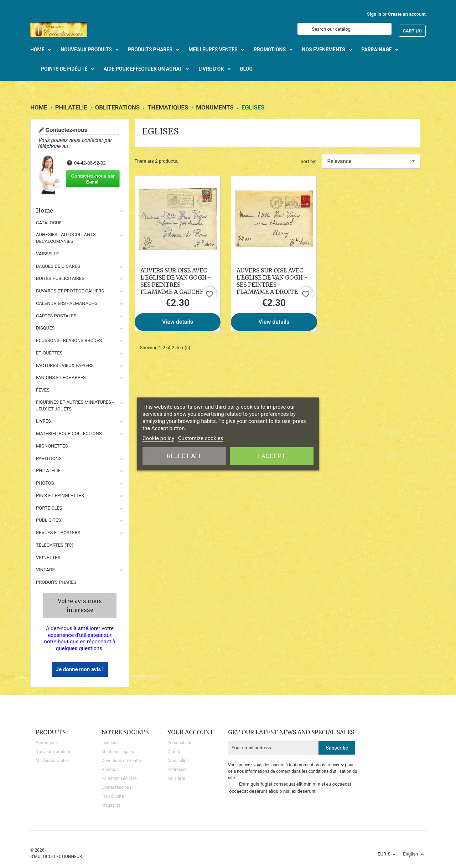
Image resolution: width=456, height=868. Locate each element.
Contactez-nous (116, 787)
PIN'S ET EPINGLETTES (60, 496)
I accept (272, 456)
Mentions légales (118, 752)
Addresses (178, 770)
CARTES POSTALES (56, 316)
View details (178, 322)
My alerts (176, 778)
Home (80, 210)
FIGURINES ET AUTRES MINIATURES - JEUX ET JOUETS (75, 405)
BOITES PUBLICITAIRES (60, 278)
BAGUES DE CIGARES (58, 266)
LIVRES (43, 421)
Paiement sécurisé (119, 778)
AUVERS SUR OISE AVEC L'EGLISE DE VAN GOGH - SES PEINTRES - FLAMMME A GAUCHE (176, 281)
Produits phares (56, 582)
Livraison (110, 743)
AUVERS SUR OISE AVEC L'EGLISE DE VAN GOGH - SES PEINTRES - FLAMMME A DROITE (272, 281)
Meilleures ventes (52, 761)
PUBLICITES (48, 520)
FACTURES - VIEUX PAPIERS (65, 365)
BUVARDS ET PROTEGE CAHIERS (70, 291)
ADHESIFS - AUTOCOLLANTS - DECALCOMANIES (67, 238)
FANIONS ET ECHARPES (61, 377)
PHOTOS (45, 483)
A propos (110, 770)
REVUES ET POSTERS (58, 533)
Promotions (47, 743)
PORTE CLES (49, 508)
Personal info (180, 743)
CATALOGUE (49, 223)
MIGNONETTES (52, 446)
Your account (191, 732)
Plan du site (113, 796)
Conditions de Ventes (122, 761)
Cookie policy (158, 438)
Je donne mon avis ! (80, 669)
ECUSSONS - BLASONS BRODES (69, 340)
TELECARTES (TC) (55, 545)
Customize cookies (201, 438)
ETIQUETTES (49, 353)
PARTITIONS (49, 458)
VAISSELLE (47, 254)
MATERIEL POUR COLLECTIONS (69, 433)
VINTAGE (45, 570)
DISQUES (45, 328)
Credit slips (178, 761)
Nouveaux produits (53, 752)
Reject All (184, 456)
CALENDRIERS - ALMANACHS (67, 303)
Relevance (371, 161)
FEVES (43, 390)
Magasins (111, 805)
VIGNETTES (48, 558)
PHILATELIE (48, 471)
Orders (174, 752)
